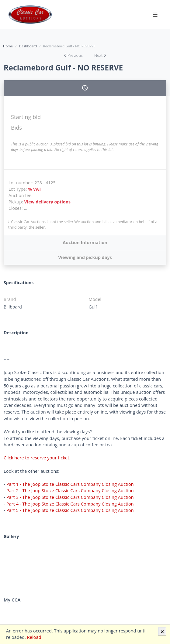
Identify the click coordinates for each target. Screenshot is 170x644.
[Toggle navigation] (155, 15)
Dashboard (28, 46)
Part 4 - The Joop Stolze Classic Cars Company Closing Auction (70, 504)
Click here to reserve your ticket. (37, 458)
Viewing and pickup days (85, 257)
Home (8, 46)
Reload (34, 637)
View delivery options (48, 202)
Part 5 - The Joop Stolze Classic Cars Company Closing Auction (70, 510)
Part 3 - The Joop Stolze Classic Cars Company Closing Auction (70, 497)
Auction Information (85, 242)
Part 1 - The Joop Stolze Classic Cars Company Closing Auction (70, 484)
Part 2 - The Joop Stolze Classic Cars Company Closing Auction (70, 491)
